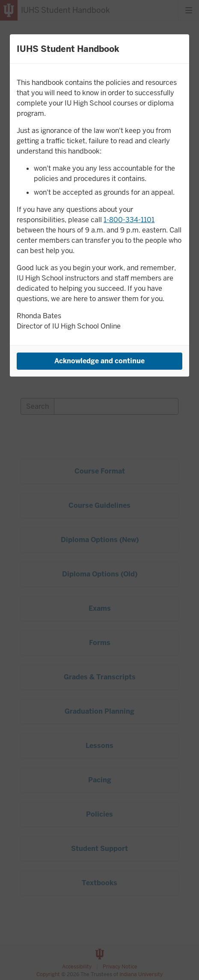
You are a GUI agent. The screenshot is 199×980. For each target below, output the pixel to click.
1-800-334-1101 (129, 220)
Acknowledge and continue (99, 361)
